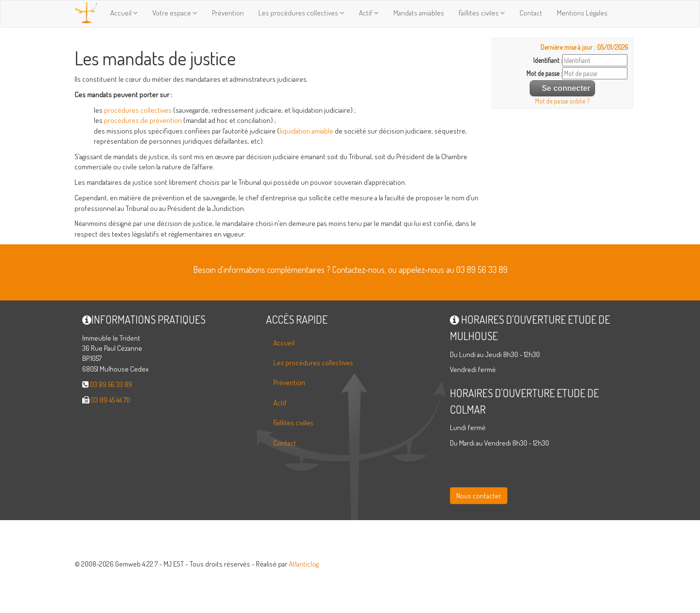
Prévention (228, 13)
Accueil (124, 13)
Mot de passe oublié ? (562, 101)
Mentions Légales (582, 13)
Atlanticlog (304, 564)
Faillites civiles (482, 13)
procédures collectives (137, 110)
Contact (531, 13)
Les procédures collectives (301, 13)
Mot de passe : (544, 73)
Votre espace (175, 13)
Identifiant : (548, 60)
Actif (369, 13)
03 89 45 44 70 (111, 400)
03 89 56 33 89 (111, 384)
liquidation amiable (306, 131)
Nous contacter (479, 496)
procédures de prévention (143, 120)
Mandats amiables (419, 13)
